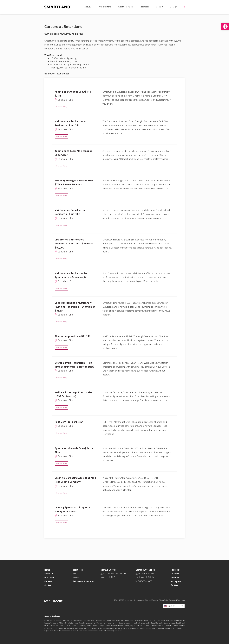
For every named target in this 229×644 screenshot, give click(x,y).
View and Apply (61, 107)
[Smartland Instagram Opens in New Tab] (176, 582)
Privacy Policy (163, 600)
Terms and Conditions (177, 600)
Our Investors (105, 7)
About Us (89, 7)
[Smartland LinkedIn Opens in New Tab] (175, 574)
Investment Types (125, 7)
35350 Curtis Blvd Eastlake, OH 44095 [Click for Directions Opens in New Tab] (145, 575)
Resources (144, 7)
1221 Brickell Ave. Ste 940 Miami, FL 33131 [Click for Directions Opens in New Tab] (114, 575)
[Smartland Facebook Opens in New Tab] (175, 570)
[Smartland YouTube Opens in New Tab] (175, 578)
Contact (160, 7)
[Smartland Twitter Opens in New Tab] (174, 585)
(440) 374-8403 (144, 581)
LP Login (174, 7)
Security (155, 600)
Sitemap (148, 600)
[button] (225, 26)
